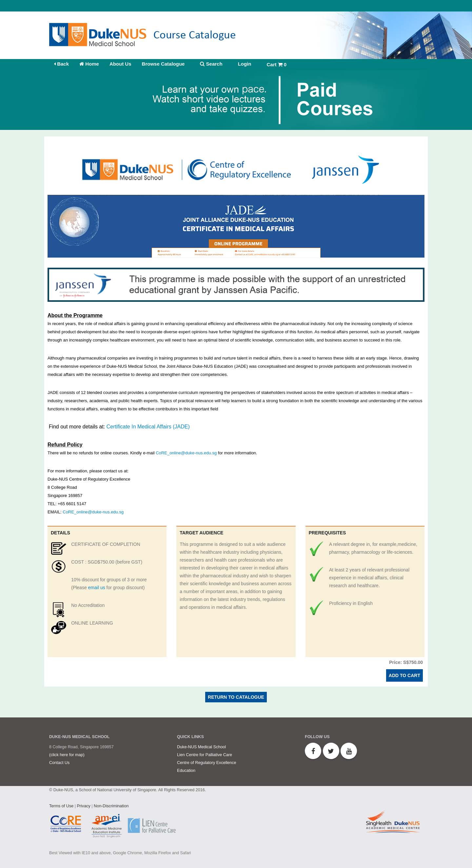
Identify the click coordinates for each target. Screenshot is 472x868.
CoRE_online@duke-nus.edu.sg (186, 453)
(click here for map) (67, 755)
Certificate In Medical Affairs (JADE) (148, 427)
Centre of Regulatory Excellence (207, 763)
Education (186, 771)
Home (89, 64)
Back (61, 64)
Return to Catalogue (236, 697)
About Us (120, 64)
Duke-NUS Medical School (201, 747)
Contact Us (59, 763)
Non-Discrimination (111, 806)
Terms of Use (61, 806)
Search (211, 64)
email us (97, 588)
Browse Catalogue (163, 64)
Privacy (83, 806)
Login (245, 64)
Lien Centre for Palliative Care (205, 755)
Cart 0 (276, 64)
